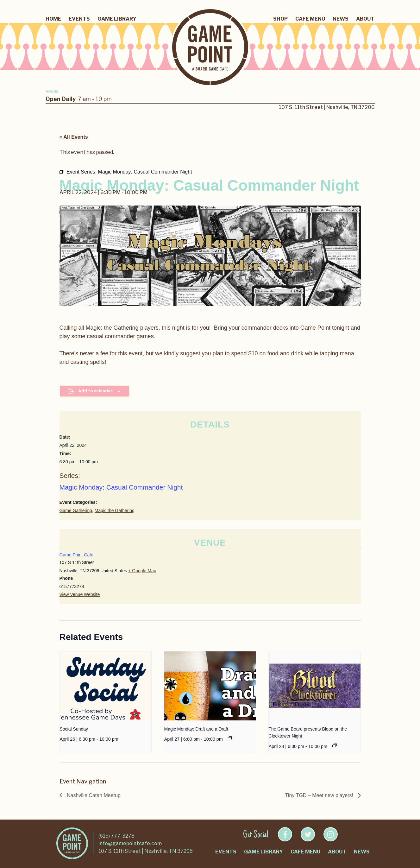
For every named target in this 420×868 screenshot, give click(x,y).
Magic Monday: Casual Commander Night (121, 487)
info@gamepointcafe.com (130, 843)
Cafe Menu (310, 19)
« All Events (74, 137)
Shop (280, 19)
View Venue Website (80, 594)
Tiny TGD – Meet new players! (320, 795)
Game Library (117, 19)
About (365, 19)
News (341, 19)
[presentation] (106, 686)
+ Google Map (142, 571)
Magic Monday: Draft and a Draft (196, 729)
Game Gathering (76, 510)
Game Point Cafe (76, 555)
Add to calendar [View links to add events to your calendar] (95, 391)
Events (79, 19)
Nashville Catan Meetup (93, 795)
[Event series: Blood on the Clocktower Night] (335, 745)
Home (53, 19)
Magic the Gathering (115, 510)
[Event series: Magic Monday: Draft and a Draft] (230, 738)
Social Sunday (74, 729)
